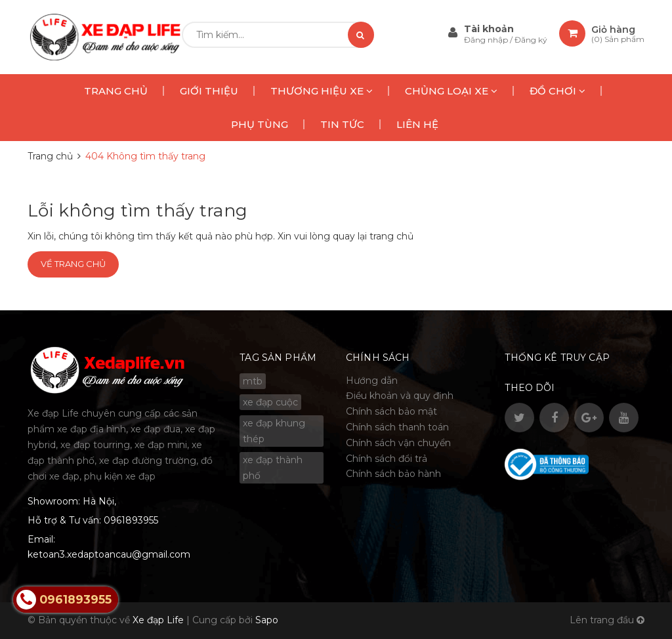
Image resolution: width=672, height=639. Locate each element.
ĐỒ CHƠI (557, 91)
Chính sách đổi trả (387, 459)
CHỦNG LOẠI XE (451, 91)
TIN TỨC (342, 124)
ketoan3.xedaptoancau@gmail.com (109, 554)
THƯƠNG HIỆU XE (322, 91)
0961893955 (131, 520)
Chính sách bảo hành (393, 474)
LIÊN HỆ (417, 124)
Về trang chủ (73, 264)
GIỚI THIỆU (209, 91)
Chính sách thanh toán (397, 427)
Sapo (267, 620)
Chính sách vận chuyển (398, 443)
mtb (253, 381)
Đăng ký (531, 40)
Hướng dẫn (372, 381)
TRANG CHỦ (116, 91)
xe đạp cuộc (270, 402)
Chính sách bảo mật (391, 411)
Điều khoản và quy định (400, 396)
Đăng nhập (487, 40)
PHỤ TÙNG (260, 124)
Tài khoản (489, 29)
